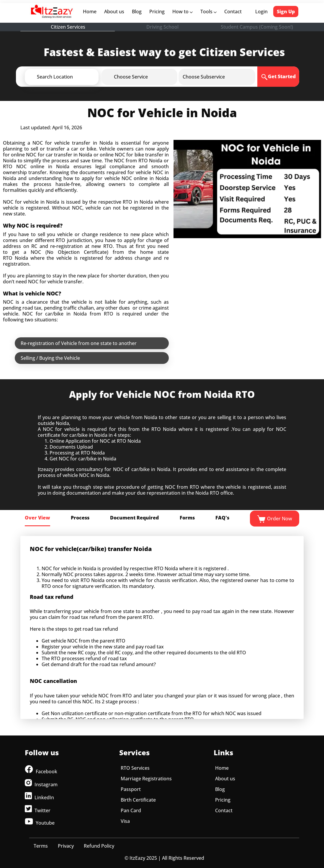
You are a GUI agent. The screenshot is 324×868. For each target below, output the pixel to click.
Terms (41, 846)
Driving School (162, 27)
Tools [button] (208, 12)
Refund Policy (99, 846)
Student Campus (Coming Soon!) (257, 27)
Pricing (157, 12)
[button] (71, 77)
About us (115, 12)
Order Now (275, 519)
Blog (137, 12)
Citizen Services (68, 27)
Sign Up (286, 12)
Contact (233, 12)
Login (261, 12)
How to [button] (183, 12)
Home (91, 12)
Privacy (66, 846)
